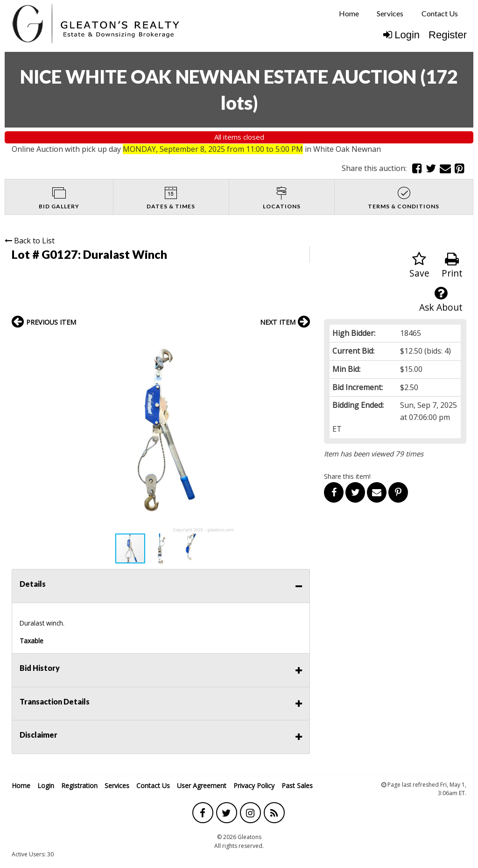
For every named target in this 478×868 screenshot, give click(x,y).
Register (448, 35)
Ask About (441, 300)
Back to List (30, 241)
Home (349, 13)
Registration (79, 786)
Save (419, 266)
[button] (302, 342)
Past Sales (297, 786)
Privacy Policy (254, 786)
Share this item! (347, 476)
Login (401, 35)
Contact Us (440, 13)
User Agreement (202, 786)
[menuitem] (349, 14)
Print (452, 266)
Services (390, 13)
